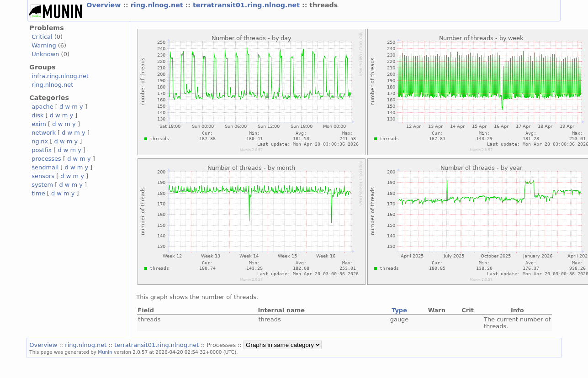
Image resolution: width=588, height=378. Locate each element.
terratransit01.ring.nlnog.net (247, 5)
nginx (40, 141)
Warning (44, 45)
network (44, 133)
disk (37, 115)
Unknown (45, 54)
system (42, 185)
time (38, 193)
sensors (43, 176)
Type (399, 310)
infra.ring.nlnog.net (60, 76)
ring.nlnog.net (158, 5)
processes (46, 159)
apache (42, 107)
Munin (105, 352)
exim (39, 124)
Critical (42, 37)
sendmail (45, 167)
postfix (42, 150)
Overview (105, 5)
